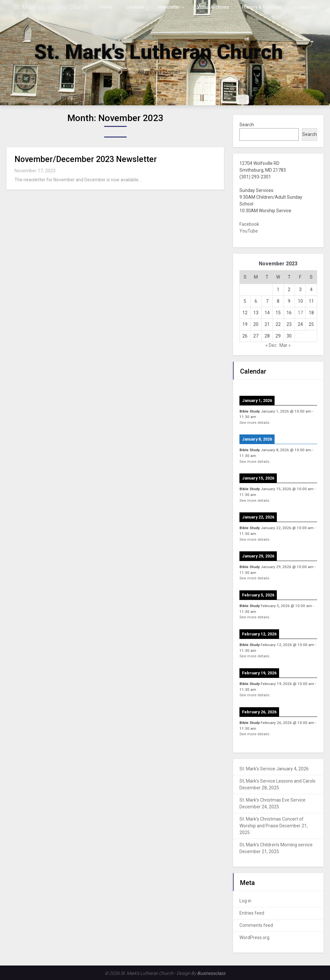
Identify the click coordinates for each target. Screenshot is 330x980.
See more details (254, 423)
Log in (245, 901)
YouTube (249, 231)
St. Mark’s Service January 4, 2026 (274, 769)
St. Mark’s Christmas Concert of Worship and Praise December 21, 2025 (274, 826)
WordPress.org (254, 937)
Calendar (141, 7)
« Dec (271, 345)
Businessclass (211, 973)
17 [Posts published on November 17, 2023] (300, 313)
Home (112, 7)
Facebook (249, 224)
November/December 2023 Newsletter (86, 159)
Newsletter (174, 7)
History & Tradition (263, 7)
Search (247, 125)
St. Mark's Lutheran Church (50, 7)
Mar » (285, 345)
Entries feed (252, 913)
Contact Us (306, 7)
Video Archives (217, 7)
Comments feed (256, 925)
